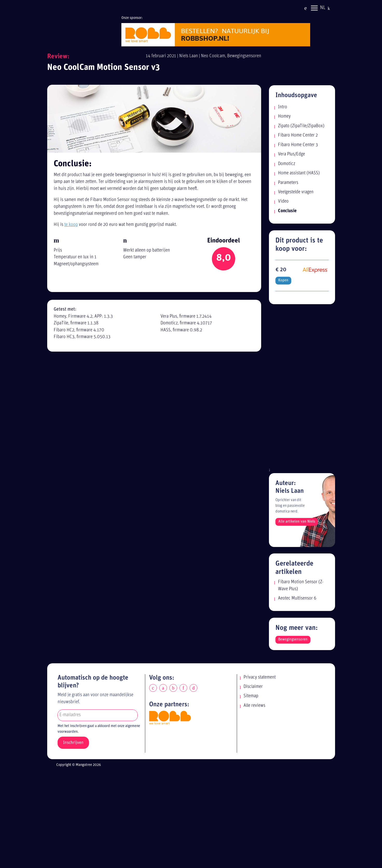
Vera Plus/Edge (291, 154)
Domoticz (287, 164)
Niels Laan (189, 56)
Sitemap (251, 696)
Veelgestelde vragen (296, 192)
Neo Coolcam (213, 56)
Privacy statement (260, 677)
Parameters (288, 183)
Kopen (283, 280)
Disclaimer (253, 687)
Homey (284, 116)
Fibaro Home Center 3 (298, 145)
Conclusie (287, 211)
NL (323, 8)
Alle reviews (254, 706)
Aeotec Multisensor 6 (297, 598)
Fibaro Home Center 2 (298, 135)
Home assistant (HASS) (299, 173)
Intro (283, 107)
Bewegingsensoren (244, 56)
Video (283, 201)
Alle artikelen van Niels (297, 522)
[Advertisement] (302, 389)
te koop (71, 225)
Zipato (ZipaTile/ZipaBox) (301, 126)
